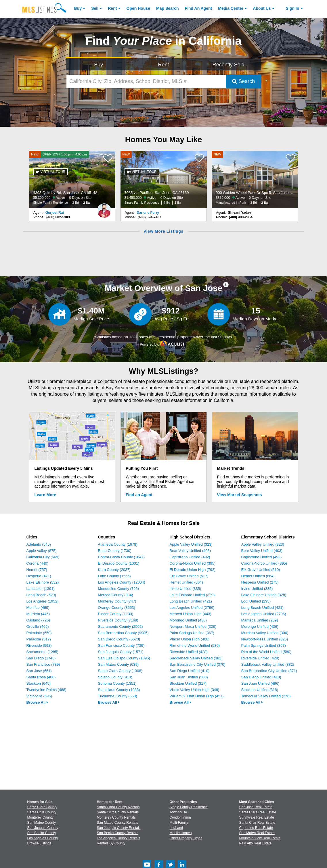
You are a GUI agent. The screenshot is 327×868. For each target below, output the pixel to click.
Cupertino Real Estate (256, 828)
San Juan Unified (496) (260, 683)
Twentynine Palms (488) (46, 690)
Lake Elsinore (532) (43, 582)
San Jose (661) (39, 671)
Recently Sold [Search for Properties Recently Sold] (228, 65)
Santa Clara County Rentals (118, 807)
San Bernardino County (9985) (123, 633)
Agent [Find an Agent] (199, 8)
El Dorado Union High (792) (193, 570)
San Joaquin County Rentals (119, 828)
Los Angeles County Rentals (119, 838)
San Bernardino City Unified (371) (269, 671)
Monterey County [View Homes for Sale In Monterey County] (40, 817)
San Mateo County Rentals (117, 823)
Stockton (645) (39, 683)
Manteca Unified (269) (260, 620)
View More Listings (163, 231)
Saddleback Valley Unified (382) (196, 658)
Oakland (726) (38, 620)
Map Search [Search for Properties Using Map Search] (168, 8)
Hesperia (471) (39, 576)
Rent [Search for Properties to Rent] (163, 65)
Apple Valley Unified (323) (191, 544)
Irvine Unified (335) (186, 589)
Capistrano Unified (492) (190, 557)
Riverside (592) (39, 645)
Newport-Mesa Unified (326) (193, 627)
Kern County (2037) (114, 570)
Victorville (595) (39, 696)
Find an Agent (139, 495)
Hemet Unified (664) (186, 582)
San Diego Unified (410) (190, 671)
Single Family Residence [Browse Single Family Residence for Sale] (189, 807)
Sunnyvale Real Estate (257, 817)
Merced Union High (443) (191, 614)
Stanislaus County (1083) (119, 690)
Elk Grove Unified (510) (261, 570)
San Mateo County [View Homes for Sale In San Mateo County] (42, 823)
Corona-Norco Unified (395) (193, 563)
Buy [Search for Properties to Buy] (99, 65)
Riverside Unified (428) (189, 652)
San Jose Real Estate (256, 807)
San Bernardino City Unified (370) (198, 664)
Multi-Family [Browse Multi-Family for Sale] (179, 823)
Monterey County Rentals (116, 817)
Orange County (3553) (117, 608)
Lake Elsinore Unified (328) (264, 595)
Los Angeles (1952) (43, 601)
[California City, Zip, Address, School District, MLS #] (146, 81)
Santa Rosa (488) (41, 677)
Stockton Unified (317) (188, 683)
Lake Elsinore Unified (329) (192, 595)
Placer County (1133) (116, 614)
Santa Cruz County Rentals (118, 812)
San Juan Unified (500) (189, 677)
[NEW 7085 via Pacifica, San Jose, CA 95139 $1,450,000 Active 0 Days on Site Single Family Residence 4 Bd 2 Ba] (164, 180)
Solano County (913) (115, 677)
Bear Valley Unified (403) (190, 551)
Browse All (37, 702)
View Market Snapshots (240, 495)
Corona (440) (38, 563)
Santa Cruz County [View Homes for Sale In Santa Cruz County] (42, 812)
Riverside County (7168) (118, 620)
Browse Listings (39, 843)
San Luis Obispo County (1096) (124, 658)
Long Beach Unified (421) (191, 601)
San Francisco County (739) (121, 645)
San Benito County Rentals (118, 833)
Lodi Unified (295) (256, 601)
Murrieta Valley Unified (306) (265, 633)
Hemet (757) (37, 570)
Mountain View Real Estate (260, 838)
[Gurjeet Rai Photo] (104, 208)
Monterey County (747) (117, 601)
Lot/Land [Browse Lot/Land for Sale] (176, 828)
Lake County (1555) (114, 576)
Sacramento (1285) (42, 652)
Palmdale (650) (39, 633)
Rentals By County (111, 843)
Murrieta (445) (38, 614)
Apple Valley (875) (42, 551)
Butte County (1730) (115, 551)
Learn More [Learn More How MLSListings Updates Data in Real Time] (45, 495)
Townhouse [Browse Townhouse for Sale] (178, 812)
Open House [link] (138, 8)
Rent (112, 8)
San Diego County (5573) (119, 639)
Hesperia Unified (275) (260, 582)
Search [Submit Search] (243, 81)
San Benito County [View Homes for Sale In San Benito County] (42, 833)
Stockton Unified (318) (260, 690)
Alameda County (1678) (118, 544)
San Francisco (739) (43, 664)
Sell (95, 8)
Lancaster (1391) (41, 589)
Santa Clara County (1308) (120, 671)
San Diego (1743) (41, 658)
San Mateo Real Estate (257, 833)
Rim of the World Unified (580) (195, 645)
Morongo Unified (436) (188, 620)
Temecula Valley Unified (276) (266, 696)
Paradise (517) (39, 639)
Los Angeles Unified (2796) (192, 608)
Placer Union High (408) (190, 639)
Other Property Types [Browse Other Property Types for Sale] (186, 838)
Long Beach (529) (41, 595)
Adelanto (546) (39, 544)
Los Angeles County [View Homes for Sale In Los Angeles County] (43, 838)
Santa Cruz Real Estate (257, 823)
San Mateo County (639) (118, 664)
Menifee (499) (38, 608)
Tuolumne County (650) (118, 696)
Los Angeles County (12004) (122, 582)
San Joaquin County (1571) (121, 652)
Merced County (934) (116, 595)
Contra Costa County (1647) (122, 557)
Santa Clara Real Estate (258, 812)
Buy (78, 8)
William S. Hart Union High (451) (197, 696)
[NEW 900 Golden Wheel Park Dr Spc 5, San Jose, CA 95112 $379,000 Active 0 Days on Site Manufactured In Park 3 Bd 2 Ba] (255, 180)
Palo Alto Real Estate (256, 843)
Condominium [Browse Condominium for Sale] (180, 817)
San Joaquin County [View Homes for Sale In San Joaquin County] (43, 828)
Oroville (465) (38, 627)
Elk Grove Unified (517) (189, 576)
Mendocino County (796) (118, 589)
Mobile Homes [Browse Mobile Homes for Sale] (181, 833)
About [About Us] (262, 8)
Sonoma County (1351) (117, 683)
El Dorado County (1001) (119, 563)
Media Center (231, 8)
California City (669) (43, 557)
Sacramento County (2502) (121, 627)
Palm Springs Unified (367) (192, 633)
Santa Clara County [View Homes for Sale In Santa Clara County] (42, 807)
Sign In (293, 8)
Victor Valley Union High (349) (195, 690)
